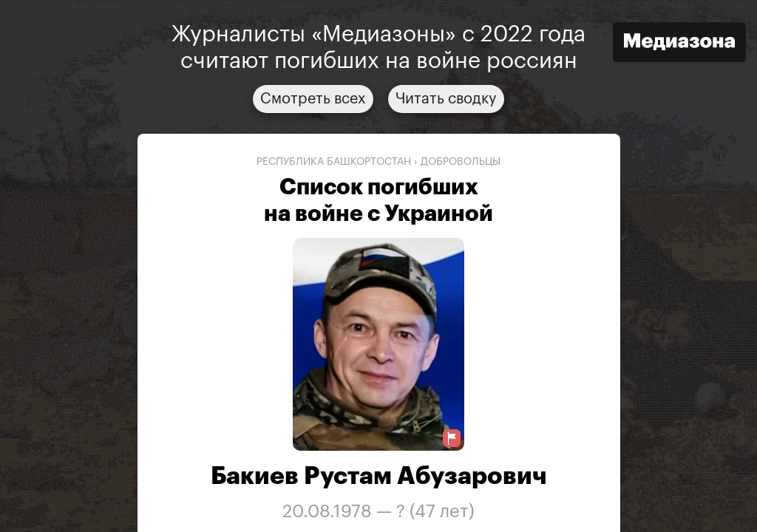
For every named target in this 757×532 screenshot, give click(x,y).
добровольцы (461, 162)
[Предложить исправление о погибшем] (452, 439)
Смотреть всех (313, 99)
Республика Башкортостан (334, 162)
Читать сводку (446, 99)
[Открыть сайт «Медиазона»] (679, 44)
